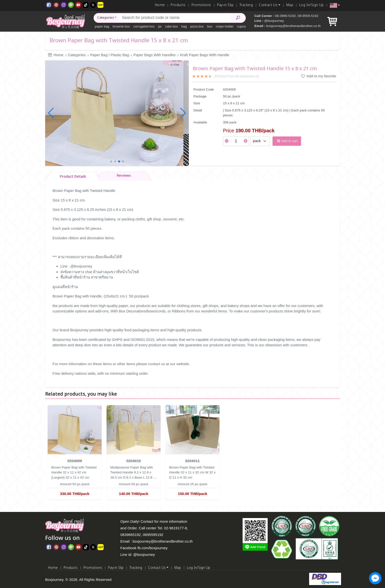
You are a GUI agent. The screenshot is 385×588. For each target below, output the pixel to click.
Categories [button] (106, 18)
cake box (172, 26)
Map (290, 5)
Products (178, 5)
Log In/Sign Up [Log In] (311, 5)
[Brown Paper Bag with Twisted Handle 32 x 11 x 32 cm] (192, 429)
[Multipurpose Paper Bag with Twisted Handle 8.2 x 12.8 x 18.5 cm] (134, 429)
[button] (335, 5)
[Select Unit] (260, 141)
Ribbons (179, 311)
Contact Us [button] (268, 5)
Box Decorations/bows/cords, (143, 311)
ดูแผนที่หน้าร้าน (65, 287)
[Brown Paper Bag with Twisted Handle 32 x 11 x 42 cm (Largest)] (75, 429)
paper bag (102, 26)
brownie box (121, 26)
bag (184, 26)
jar (160, 26)
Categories (77, 55)
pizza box (197, 26)
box (210, 26)
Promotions (201, 5)
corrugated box (144, 26)
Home (160, 5)
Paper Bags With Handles (154, 55)
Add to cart (287, 141)
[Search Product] (238, 18)
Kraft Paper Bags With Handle (205, 55)
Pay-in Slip (225, 5)
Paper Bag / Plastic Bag (110, 55)
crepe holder (225, 26)
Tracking (246, 5)
